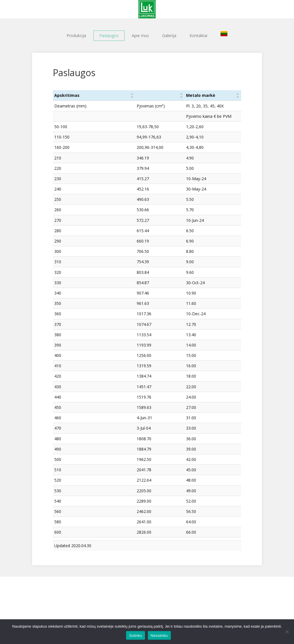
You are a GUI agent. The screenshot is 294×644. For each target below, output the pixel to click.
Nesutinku (159, 636)
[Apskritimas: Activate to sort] (87, 95)
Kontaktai (198, 35)
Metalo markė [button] (189, 95)
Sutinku (135, 636)
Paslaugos (109, 35)
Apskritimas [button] (67, 95)
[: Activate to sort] (147, 95)
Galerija (169, 35)
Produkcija (76, 35)
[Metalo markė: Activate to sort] (207, 95)
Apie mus (140, 35)
